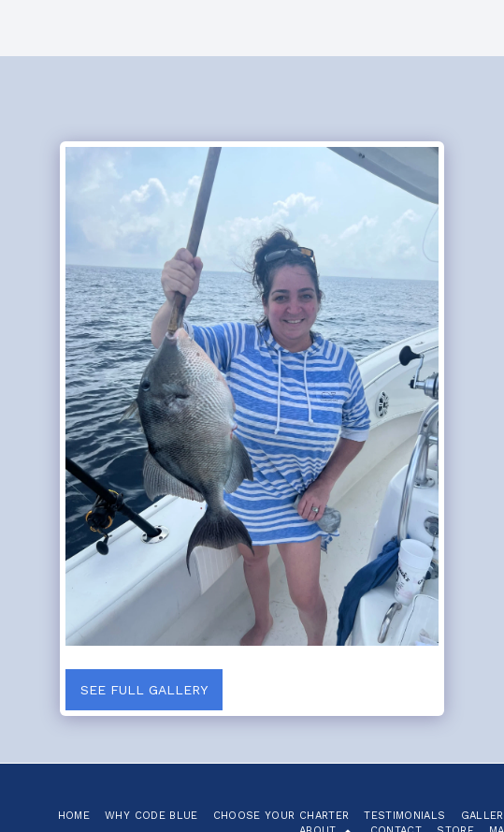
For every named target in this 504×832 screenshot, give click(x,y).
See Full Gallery (144, 690)
